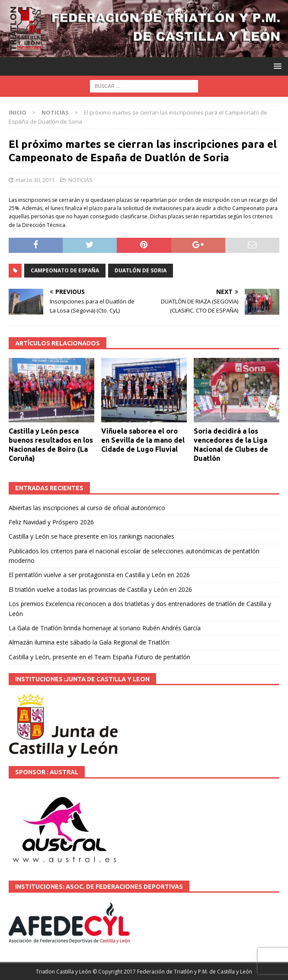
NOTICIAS (80, 180)
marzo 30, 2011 (35, 180)
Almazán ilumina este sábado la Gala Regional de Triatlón (89, 642)
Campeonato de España (65, 270)
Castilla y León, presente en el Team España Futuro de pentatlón (99, 657)
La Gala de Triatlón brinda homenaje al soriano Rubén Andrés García (105, 628)
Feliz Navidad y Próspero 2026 (51, 522)
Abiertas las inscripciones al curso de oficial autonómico (87, 508)
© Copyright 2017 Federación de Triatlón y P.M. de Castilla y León (172, 972)
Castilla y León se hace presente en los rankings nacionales (91, 536)
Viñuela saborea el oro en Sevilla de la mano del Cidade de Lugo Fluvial (143, 440)
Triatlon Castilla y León (64, 972)
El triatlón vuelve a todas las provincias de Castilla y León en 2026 (100, 589)
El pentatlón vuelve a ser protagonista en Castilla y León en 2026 (99, 575)
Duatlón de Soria (141, 270)
